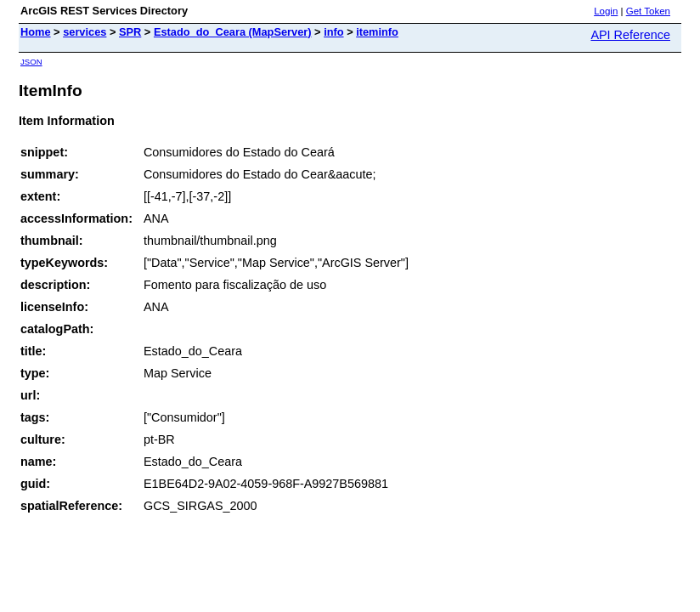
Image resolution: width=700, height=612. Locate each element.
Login (606, 11)
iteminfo (377, 32)
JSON (31, 62)
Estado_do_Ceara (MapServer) (233, 32)
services (85, 32)
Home (36, 32)
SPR (130, 32)
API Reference (630, 35)
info (333, 32)
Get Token (648, 11)
